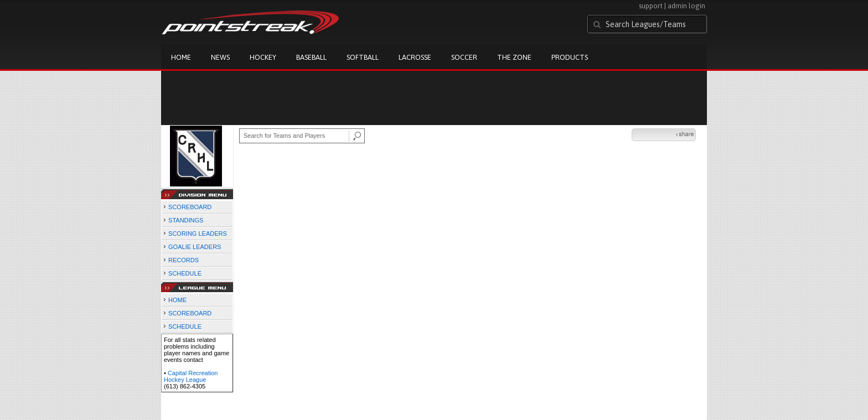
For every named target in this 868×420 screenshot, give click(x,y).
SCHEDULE (185, 273)
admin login (686, 6)
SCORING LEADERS (198, 234)
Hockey (263, 57)
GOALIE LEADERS (195, 247)
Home (181, 57)
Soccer (464, 57)
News (220, 57)
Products (570, 57)
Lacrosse (415, 57)
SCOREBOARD (190, 207)
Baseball (311, 57)
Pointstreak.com (250, 23)
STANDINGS (186, 220)
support (651, 6)
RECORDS (184, 260)
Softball (363, 57)
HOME (177, 300)
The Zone (514, 57)
